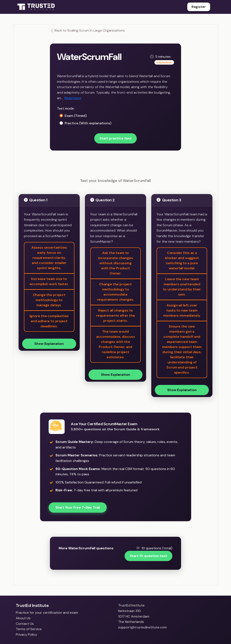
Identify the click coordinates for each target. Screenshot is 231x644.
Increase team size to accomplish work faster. (49, 281)
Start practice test (115, 138)
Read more (73, 98)
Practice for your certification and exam (47, 613)
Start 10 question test (148, 556)
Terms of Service (29, 629)
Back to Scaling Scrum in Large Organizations (87, 30)
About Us (23, 618)
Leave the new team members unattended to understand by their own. (182, 287)
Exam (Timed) (76, 116)
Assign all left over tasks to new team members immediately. (182, 310)
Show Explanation (49, 344)
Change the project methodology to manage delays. (49, 300)
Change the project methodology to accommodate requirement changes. (116, 292)
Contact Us (25, 624)
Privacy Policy (26, 635)
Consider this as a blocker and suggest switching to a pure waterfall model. (182, 260)
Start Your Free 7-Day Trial (78, 507)
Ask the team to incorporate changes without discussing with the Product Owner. (116, 263)
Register (199, 7)
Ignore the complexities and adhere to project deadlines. (49, 321)
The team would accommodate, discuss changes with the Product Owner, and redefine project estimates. (116, 344)
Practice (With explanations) (88, 123)
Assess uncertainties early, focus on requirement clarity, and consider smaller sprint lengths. (49, 258)
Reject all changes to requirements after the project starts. (115, 315)
